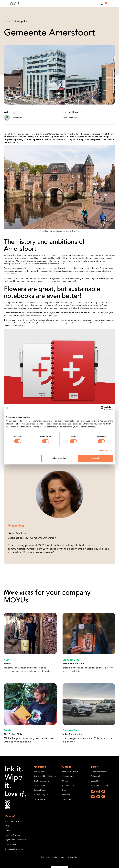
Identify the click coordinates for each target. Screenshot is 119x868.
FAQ (7, 829)
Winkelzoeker (39, 802)
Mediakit (66, 797)
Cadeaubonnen (40, 793)
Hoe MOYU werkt (70, 774)
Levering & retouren (13, 838)
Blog (64, 793)
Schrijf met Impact (13, 824)
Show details (103, 450)
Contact (8, 833)
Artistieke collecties (100, 788)
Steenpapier (68, 779)
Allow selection (59, 458)
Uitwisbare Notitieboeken (45, 779)
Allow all (96, 458)
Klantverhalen (68, 788)
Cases (7, 21)
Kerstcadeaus (39, 788)
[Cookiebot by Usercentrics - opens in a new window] (103, 408)
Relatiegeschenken (42, 784)
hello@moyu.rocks (70, 118)
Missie (65, 784)
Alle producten (40, 774)
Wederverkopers (41, 797)
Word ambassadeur (100, 774)
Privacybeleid (11, 847)
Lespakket (96, 784)
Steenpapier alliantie (14, 852)
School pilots (97, 779)
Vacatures (66, 802)
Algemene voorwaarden (15, 843)
